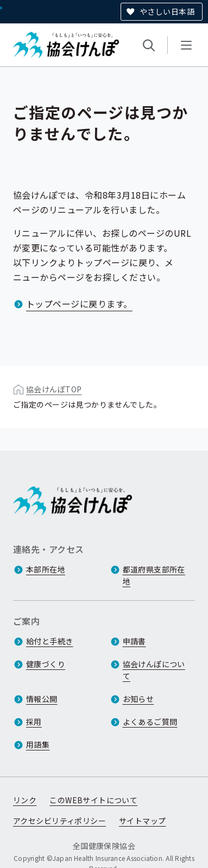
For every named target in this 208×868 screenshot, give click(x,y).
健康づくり (46, 664)
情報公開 (42, 699)
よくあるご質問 (150, 722)
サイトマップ (143, 821)
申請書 (134, 642)
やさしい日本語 (167, 11)
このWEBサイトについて (93, 801)
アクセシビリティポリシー (59, 821)
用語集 (38, 745)
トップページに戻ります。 (79, 304)
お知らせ (138, 699)
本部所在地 (46, 570)
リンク (25, 801)
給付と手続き (50, 642)
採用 (34, 722)
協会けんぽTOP (54, 389)
